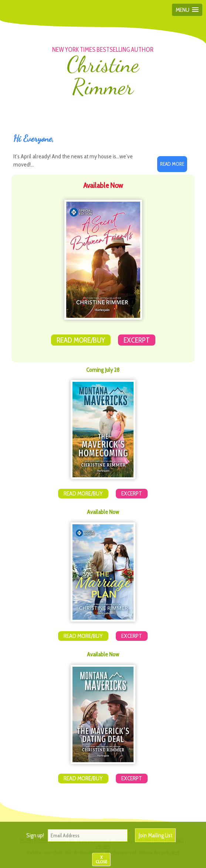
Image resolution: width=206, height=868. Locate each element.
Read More (172, 164)
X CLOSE (101, 859)
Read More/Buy (81, 340)
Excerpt (137, 340)
